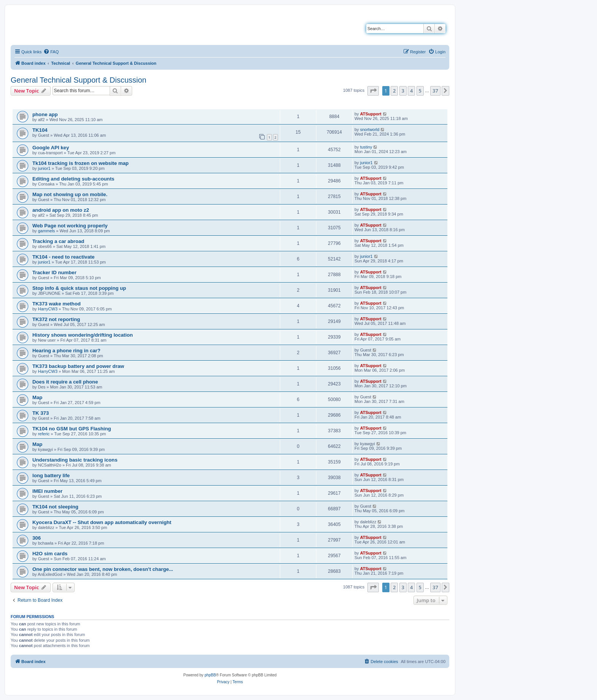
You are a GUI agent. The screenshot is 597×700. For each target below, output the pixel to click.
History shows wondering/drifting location (83, 335)
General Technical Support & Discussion (78, 80)
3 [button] (403, 91)
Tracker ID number (54, 272)
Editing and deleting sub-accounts (73, 179)
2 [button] (394, 91)
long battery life (51, 475)
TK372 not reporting (56, 319)
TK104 (40, 130)
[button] (373, 91)
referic (44, 434)
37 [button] (435, 91)
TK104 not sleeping (55, 507)
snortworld (370, 129)
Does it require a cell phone (65, 382)
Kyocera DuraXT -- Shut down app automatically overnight (102, 522)
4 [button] (411, 91)
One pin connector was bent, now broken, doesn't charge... (103, 569)
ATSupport (371, 114)
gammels (47, 231)
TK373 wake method (57, 304)
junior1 (44, 168)
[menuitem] (51, 52)
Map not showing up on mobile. (70, 194)
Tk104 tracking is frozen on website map (81, 163)
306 (37, 538)
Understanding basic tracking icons (75, 460)
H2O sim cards (50, 554)
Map (37, 397)
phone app (45, 114)
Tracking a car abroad (58, 241)
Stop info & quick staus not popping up (79, 288)
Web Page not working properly (70, 226)
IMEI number (47, 491)
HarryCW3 (48, 309)
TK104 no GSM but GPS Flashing (72, 429)
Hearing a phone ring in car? (66, 351)
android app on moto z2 (61, 210)
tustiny (366, 147)
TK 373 (41, 413)
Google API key (51, 148)
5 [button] (420, 91)
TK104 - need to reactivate (63, 257)
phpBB (210, 675)
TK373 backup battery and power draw (78, 366)
